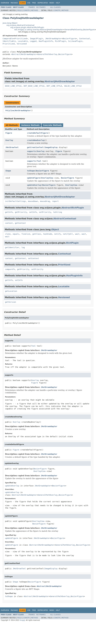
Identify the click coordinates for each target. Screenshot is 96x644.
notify (58, 234)
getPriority (21, 212)
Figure (9, 133)
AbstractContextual (65, 219)
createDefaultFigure (37, 133)
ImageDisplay (51, 147)
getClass (37, 234)
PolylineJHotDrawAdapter (18, 110)
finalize (26, 234)
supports (31, 151)
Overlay (9, 140)
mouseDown (33, 201)
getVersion (11, 302)
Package (14, 3)
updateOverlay (34, 185)
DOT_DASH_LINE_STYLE (34, 86)
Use (29, 3)
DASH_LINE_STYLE (13, 86)
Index (52, 3)
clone (8, 234)
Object (55, 229)
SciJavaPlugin (75, 41)
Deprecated (43, 3)
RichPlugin (61, 41)
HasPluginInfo (46, 41)
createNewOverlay (36, 140)
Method (35, 10)
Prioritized (21, 39)
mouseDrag (45, 201)
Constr (26, 10)
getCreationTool (35, 147)
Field (19, 10)
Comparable (8, 39)
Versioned (22, 44)
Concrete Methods (52, 125)
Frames (32, 7)
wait (77, 234)
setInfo (33, 212)
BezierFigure (89, 30)
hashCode (48, 234)
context (9, 223)
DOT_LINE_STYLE (54, 86)
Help (58, 3)
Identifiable (9, 41)
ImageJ (22, 620)
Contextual (85, 39)
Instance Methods (30, 125)
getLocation (11, 291)
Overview (5, 3)
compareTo (10, 269)
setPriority (45, 212)
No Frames (41, 7)
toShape (31, 171)
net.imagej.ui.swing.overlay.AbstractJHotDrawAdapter (39, 30)
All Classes (55, 7)
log (23, 247)
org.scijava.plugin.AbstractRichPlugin (27, 27)
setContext (33, 258)
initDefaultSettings (15, 201)
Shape (8, 171)
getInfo (9, 212)
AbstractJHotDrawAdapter (24, 54)
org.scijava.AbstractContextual (20, 25)
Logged (33, 41)
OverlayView (47, 178)
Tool (39, 161)
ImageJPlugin (37, 39)
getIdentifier (12, 247)
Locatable (23, 41)
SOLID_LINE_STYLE (73, 86)
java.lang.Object (10, 23)
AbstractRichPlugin (73, 208)
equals (16, 234)
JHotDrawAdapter (53, 39)
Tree (34, 3)
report (55, 201)
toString (58, 212)
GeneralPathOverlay (74, 30)
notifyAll (68, 234)
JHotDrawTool (12, 147)
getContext (20, 223)
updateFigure (34, 178)
